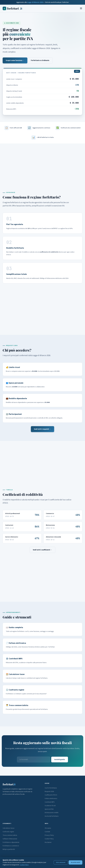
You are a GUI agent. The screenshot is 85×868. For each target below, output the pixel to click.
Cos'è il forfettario (51, 788)
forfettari (12, 8)
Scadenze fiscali (50, 806)
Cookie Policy (49, 839)
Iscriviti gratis (60, 760)
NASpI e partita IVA (9, 849)
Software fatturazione (10, 839)
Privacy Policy (49, 835)
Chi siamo (48, 828)
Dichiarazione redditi (52, 813)
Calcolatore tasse (9, 828)
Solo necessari (61, 862)
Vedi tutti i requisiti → (42, 429)
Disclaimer (48, 842)
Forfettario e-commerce (11, 846)
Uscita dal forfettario (52, 816)
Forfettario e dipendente (11, 842)
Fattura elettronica (51, 799)
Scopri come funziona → (15, 60)
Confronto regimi (8, 832)
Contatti (47, 832)
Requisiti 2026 (49, 792)
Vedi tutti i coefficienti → (42, 550)
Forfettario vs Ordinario (40, 60)
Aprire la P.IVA (49, 809)
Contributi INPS (50, 802)
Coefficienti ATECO (51, 795)
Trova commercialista (10, 835)
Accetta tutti (75, 862)
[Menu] (81, 8)
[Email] (34, 760)
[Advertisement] (42, 163)
